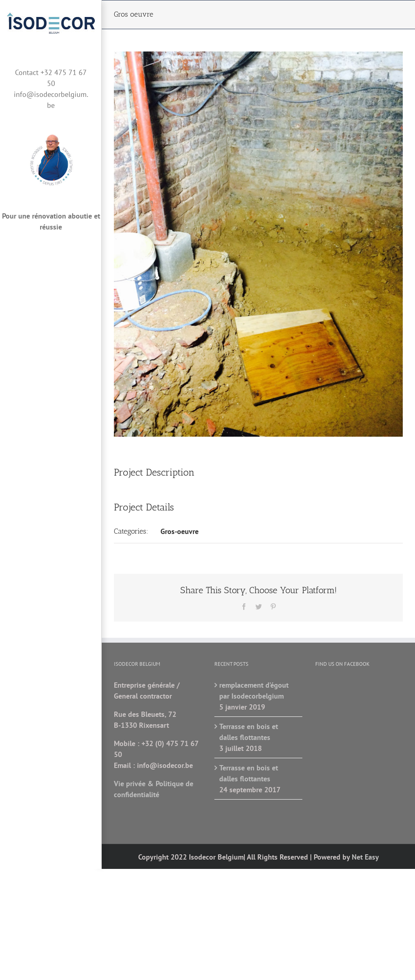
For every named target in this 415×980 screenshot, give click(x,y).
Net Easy (365, 857)
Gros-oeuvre (180, 531)
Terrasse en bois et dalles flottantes (249, 732)
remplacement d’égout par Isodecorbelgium (254, 691)
